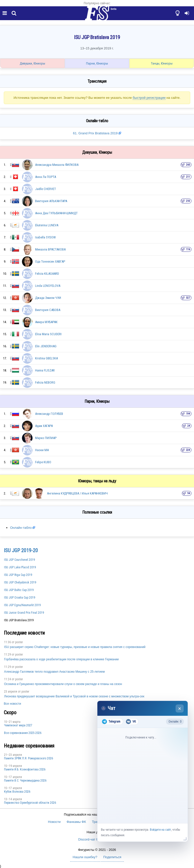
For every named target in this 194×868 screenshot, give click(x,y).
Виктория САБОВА (48, 310)
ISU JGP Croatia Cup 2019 (20, 598)
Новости (54, 822)
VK (131, 722)
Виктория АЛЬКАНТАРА (51, 201)
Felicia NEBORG (45, 382)
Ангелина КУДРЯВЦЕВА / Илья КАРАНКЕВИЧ (77, 493)
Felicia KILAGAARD (47, 274)
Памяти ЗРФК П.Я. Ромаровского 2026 (29, 758)
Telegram (111, 722)
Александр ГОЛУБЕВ (49, 414)
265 (188, 165)
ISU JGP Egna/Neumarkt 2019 (22, 605)
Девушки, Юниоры (32, 63)
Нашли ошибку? (85, 857)
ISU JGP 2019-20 (21, 550)
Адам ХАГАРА (44, 426)
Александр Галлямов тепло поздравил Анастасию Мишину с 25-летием (54, 672)
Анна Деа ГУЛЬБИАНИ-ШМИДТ (56, 213)
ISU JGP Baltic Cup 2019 (19, 590)
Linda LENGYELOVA (48, 286)
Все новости (12, 704)
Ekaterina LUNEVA (47, 225)
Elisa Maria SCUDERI (48, 334)
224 (188, 450)
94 (189, 493)
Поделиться (112, 857)
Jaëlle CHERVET (46, 189)
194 (188, 414)
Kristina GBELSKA (46, 358)
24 (189, 426)
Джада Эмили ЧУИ (48, 298)
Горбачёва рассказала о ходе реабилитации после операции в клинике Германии (61, 659)
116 (188, 249)
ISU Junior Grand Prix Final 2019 (24, 613)
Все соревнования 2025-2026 (23, 733)
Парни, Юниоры (97, 63)
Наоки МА (42, 450)
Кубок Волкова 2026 (17, 792)
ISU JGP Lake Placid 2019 (20, 567)
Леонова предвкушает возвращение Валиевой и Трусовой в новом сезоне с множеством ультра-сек (74, 696)
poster (19, 642)
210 (188, 201)
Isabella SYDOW (45, 237)
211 (188, 177)
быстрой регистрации (149, 98)
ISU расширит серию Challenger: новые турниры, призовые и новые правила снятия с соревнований (75, 647)
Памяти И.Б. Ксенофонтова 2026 (25, 769)
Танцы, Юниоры (162, 63)
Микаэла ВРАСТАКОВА (50, 249)
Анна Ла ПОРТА (46, 177)
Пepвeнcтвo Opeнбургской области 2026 (30, 803)
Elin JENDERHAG (46, 346)
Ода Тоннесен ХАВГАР (50, 261)
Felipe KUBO (43, 462)
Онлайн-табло (21, 528)
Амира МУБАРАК (46, 322)
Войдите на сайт (160, 830)
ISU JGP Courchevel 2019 (19, 560)
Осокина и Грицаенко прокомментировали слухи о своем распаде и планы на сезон (63, 684)
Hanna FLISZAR (45, 370)
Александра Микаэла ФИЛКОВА (57, 165)
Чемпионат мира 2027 (18, 725)
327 (188, 298)
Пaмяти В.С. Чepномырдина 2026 (25, 781)
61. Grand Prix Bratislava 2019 (96, 133)
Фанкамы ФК (76, 822)
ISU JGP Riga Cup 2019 (18, 575)
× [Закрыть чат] (180, 709)
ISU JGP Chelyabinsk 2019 (20, 582)
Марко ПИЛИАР (46, 438)
